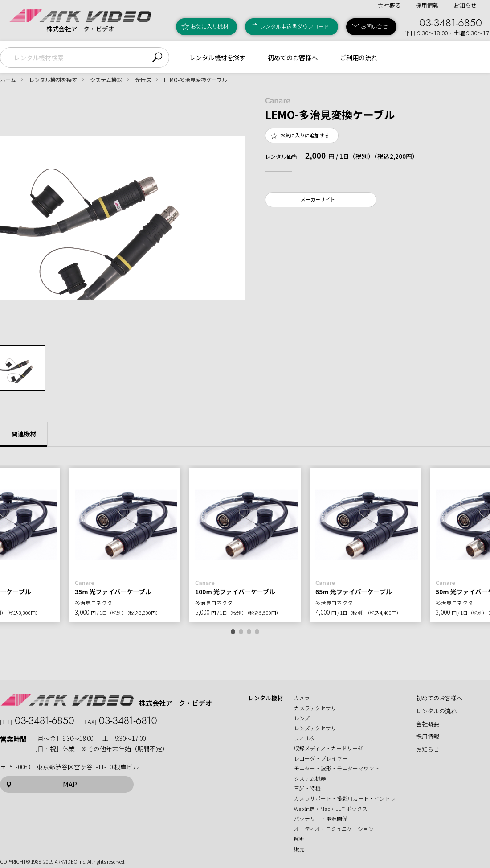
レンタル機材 (265, 698)
